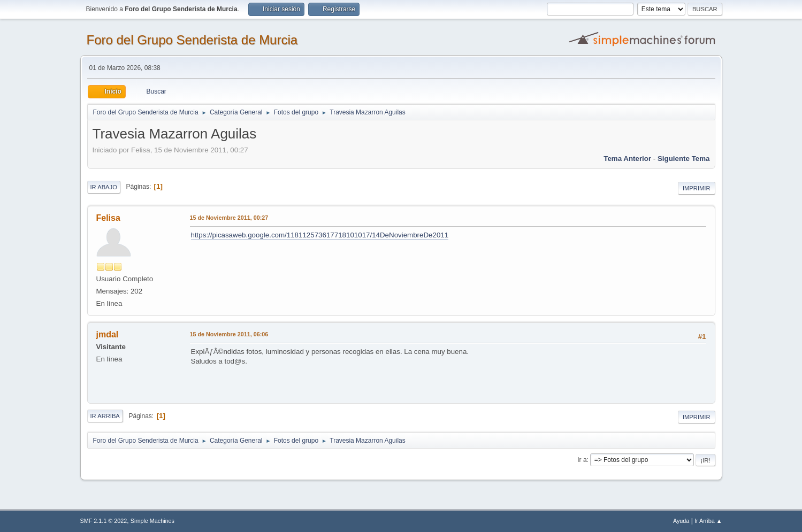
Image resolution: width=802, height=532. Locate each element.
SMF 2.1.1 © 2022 (104, 521)
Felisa (108, 218)
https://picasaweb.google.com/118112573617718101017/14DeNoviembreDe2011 (320, 235)
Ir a (582, 460)
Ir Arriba (105, 416)
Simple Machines (152, 521)
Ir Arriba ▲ (708, 521)
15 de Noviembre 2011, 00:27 (229, 218)
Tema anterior (627, 159)
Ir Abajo (104, 187)
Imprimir (697, 188)
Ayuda (681, 521)
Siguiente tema (684, 159)
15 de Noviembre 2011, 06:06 (229, 334)
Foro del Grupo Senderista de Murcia (192, 40)
